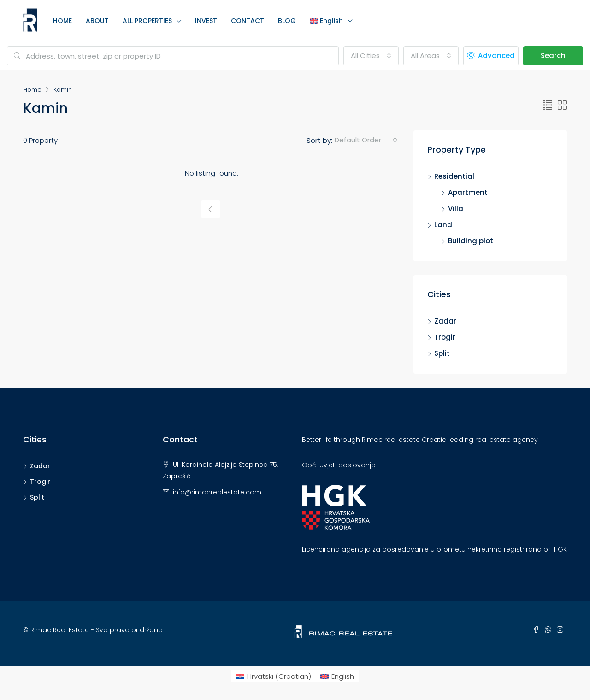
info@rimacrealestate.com (217, 492)
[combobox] (371, 56)
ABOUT (97, 21)
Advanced (491, 56)
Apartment (468, 192)
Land (443, 225)
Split (442, 353)
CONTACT (248, 21)
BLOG (287, 21)
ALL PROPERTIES (147, 21)
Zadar (445, 321)
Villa (456, 209)
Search (553, 56)
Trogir (445, 337)
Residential (454, 176)
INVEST (206, 21)
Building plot (471, 241)
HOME (62, 21)
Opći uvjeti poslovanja (339, 465)
